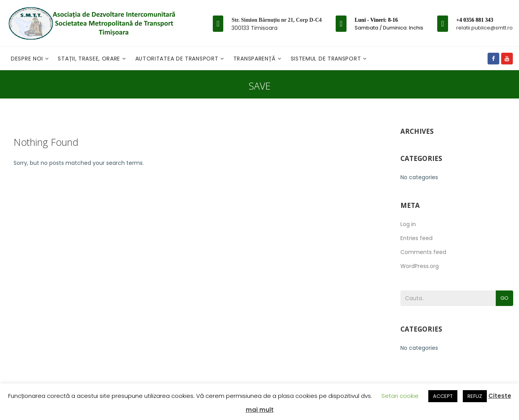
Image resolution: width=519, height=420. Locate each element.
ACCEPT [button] (443, 396)
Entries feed (416, 238)
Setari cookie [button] (400, 396)
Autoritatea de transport (178, 59)
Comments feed (423, 252)
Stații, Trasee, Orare (90, 59)
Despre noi (28, 59)
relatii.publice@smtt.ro (485, 28)
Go (504, 298)
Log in (408, 224)
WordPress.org (420, 266)
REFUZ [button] (475, 396)
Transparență (255, 59)
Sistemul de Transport (327, 59)
